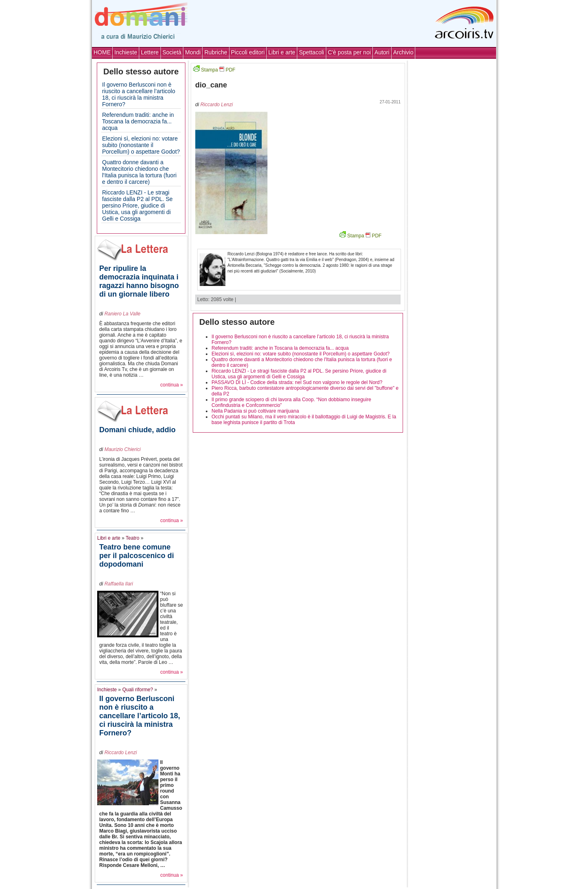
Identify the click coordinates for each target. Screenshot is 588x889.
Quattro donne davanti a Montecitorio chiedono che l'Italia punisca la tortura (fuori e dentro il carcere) (139, 172)
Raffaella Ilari (119, 584)
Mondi (193, 52)
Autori (382, 52)
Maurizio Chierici (123, 449)
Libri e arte (282, 52)
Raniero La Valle (122, 314)
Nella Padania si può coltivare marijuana (255, 411)
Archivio (403, 52)
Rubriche (216, 52)
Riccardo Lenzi (121, 753)
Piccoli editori (248, 52)
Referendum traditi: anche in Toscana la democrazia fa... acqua (138, 121)
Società (172, 52)
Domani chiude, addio (137, 430)
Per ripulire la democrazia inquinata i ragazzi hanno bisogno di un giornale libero (139, 281)
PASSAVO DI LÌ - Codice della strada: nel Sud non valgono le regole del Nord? (297, 382)
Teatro (133, 538)
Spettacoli (311, 52)
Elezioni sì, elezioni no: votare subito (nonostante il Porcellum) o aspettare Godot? (141, 145)
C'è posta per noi (349, 52)
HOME (102, 52)
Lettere (150, 52)
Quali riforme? (137, 690)
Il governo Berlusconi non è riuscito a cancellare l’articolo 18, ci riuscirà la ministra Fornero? (139, 94)
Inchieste (126, 52)
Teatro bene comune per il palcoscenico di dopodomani (137, 556)
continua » (172, 385)
